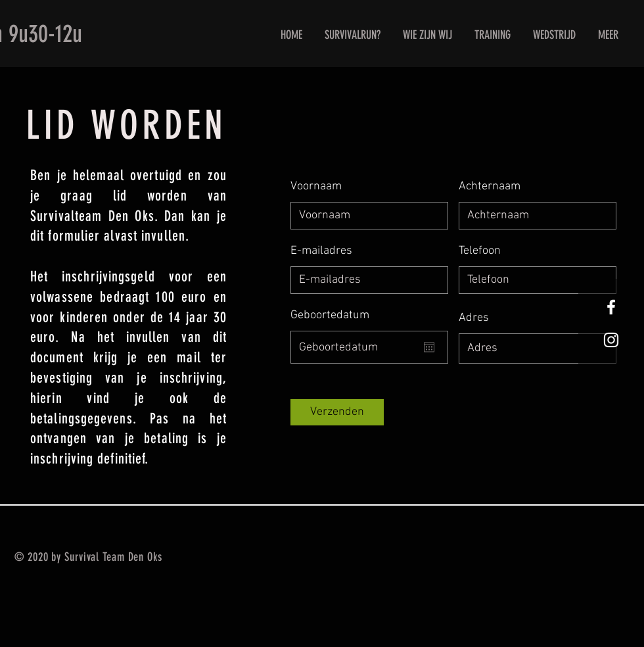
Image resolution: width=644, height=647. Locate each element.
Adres (474, 318)
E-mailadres (321, 251)
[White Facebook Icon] (611, 307)
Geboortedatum (330, 316)
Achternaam (490, 187)
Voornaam (316, 187)
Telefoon (480, 251)
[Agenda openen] (429, 347)
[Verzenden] (337, 412)
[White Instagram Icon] (611, 340)
